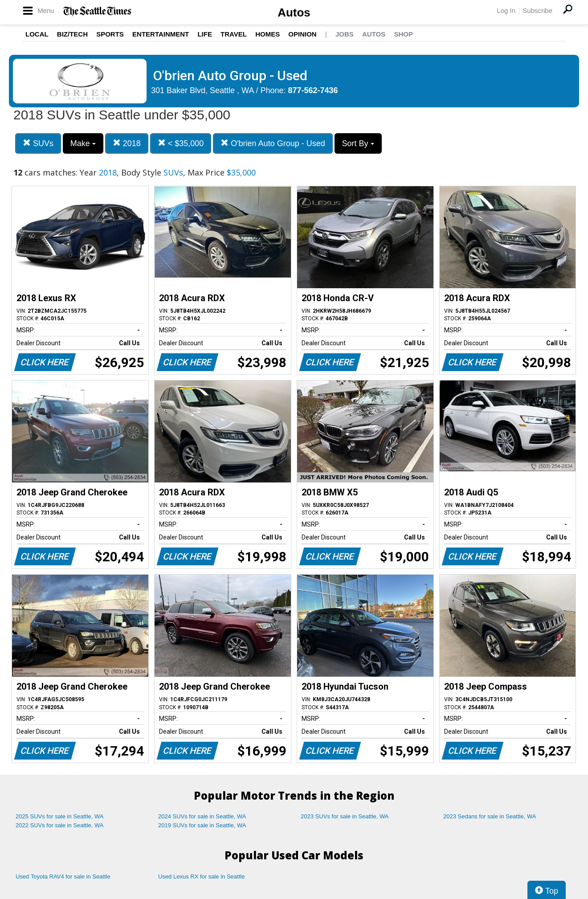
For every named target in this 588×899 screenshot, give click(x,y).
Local (37, 34)
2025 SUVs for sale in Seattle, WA (60, 816)
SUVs (38, 143)
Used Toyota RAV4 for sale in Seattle (63, 877)
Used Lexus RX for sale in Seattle (201, 877)
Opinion (302, 34)
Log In (506, 10)
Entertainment (161, 34)
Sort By (358, 143)
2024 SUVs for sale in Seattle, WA (202, 816)
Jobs (345, 34)
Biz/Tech (72, 34)
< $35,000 (181, 143)
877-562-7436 (313, 90)
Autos (294, 12)
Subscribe (537, 10)
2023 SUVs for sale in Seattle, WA (345, 816)
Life (205, 34)
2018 (127, 143)
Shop (403, 34)
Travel (234, 34)
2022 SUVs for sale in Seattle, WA (60, 825)
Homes (267, 34)
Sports (110, 34)
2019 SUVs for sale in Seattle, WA (202, 825)
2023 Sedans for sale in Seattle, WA (490, 816)
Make (83, 143)
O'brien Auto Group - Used (273, 143)
